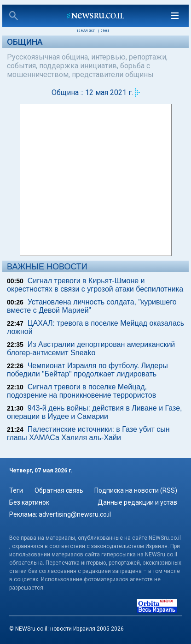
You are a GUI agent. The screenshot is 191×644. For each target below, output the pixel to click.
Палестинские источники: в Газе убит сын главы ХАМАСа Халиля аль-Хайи (88, 433)
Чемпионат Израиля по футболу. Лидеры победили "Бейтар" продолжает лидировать (87, 370)
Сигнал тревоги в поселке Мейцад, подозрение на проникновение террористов (81, 391)
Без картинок (29, 502)
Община (25, 42)
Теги (16, 490)
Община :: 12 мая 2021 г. (92, 92)
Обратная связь (59, 490)
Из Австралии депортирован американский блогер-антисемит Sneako (91, 349)
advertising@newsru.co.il (75, 514)
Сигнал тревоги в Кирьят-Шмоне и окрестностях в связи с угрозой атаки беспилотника (95, 285)
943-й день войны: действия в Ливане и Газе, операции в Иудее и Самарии (95, 412)
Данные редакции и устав (137, 502)
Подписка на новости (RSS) (136, 490)
